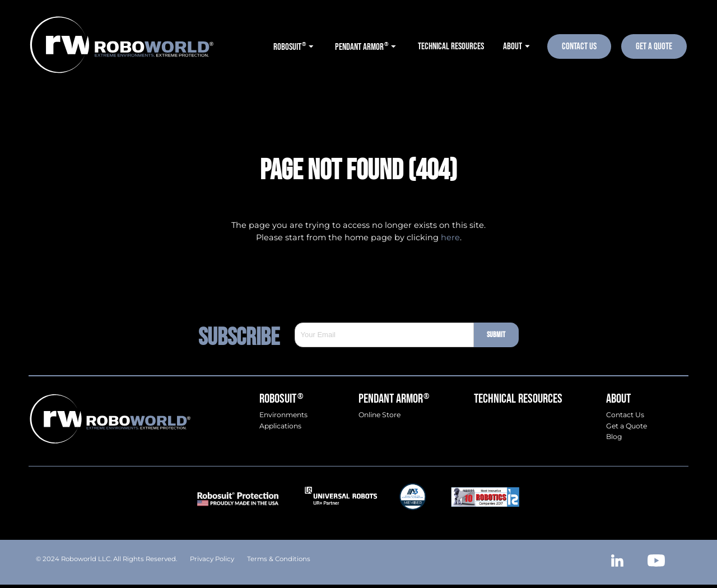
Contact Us (579, 46)
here (450, 237)
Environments (283, 415)
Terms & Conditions (279, 559)
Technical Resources (518, 399)
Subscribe (246, 335)
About (618, 399)
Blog (614, 437)
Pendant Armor (394, 399)
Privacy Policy (212, 559)
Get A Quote (654, 46)
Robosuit (281, 399)
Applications (280, 426)
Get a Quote (627, 426)
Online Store (380, 415)
